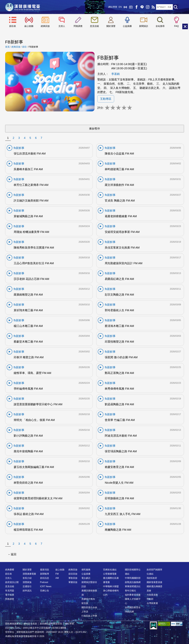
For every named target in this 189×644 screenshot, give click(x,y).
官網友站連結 (110, 570)
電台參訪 (86, 578)
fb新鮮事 (19, 148)
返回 (14, 554)
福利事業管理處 (133, 595)
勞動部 (150, 599)
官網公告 (45, 591)
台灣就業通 (152, 603)
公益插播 (127, 26)
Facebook (136, 7)
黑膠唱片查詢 (88, 599)
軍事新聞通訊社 (133, 586)
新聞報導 (45, 574)
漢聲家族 (27, 582)
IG (148, 7)
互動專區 (106, 99)
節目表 (13, 26)
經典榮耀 (10, 570)
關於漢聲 (111, 26)
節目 (24, 47)
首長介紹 (27, 578)
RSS (153, 7)
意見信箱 (94, 26)
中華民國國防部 (133, 578)
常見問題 (10, 591)
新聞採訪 (144, 26)
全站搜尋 (160, 26)
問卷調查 (78, 26)
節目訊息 (45, 578)
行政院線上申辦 (89, 616)
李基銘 (116, 74)
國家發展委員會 (154, 582)
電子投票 (10, 595)
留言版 (85, 603)
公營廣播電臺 (110, 574)
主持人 (62, 26)
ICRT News (46, 586)
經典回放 (131, 7)
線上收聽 (125, 7)
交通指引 (27, 586)
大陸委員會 (152, 595)
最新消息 (45, 570)
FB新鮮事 (33, 47)
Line (142, 7)
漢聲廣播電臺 (23, 7)
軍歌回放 (73, 578)
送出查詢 (176, 7)
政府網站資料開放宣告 (51, 624)
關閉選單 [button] (185, 26)
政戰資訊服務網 (133, 582)
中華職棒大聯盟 (111, 586)
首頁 (7, 47)
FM (57, 574)
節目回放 (73, 574)
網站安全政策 (30, 624)
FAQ (176, 26)
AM (57, 578)
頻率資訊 (27, 591)
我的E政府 (152, 578)
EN (120, 7)
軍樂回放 (73, 582)
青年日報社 (130, 591)
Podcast (44, 582)
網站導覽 (113, 7)
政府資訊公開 (12, 582)
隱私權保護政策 (13, 624)
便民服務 (86, 570)
